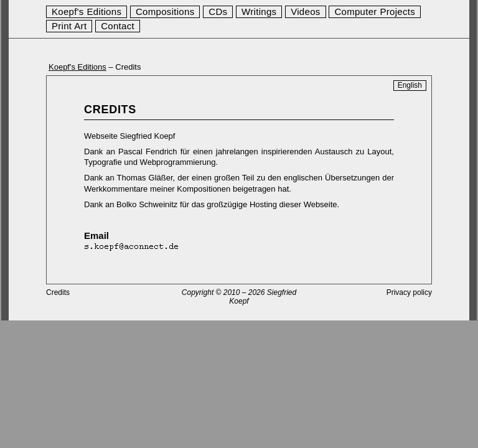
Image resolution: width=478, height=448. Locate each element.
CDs (218, 12)
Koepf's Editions (87, 12)
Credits (58, 292)
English (410, 85)
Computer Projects (375, 12)
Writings (259, 12)
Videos (305, 12)
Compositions (165, 12)
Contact (118, 26)
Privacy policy (409, 292)
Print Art (69, 26)
